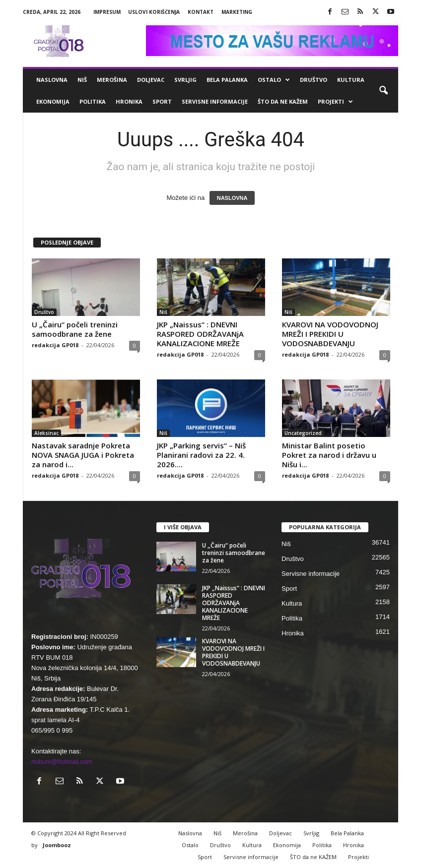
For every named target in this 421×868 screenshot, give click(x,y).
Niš (82, 80)
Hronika (129, 101)
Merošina (112, 80)
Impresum (107, 12)
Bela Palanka (227, 80)
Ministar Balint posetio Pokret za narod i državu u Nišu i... (329, 455)
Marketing (237, 12)
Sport (162, 101)
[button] (383, 91)
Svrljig (185, 80)
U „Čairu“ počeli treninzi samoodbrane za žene (75, 329)
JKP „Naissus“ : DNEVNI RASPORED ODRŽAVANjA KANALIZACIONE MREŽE (200, 334)
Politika (93, 101)
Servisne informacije (215, 101)
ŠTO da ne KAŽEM (283, 101)
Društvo (314, 80)
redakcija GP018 (55, 345)
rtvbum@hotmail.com (62, 762)
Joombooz (57, 845)
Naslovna (52, 80)
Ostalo (274, 80)
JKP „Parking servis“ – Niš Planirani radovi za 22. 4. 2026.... (201, 455)
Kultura (351, 80)
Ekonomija (53, 101)
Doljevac (151, 80)
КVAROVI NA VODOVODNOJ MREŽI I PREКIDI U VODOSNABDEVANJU (330, 334)
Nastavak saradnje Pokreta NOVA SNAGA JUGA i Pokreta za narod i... (83, 455)
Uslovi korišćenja (154, 12)
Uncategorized (303, 433)
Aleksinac (46, 433)
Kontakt (201, 12)
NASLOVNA (232, 198)
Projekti (335, 102)
